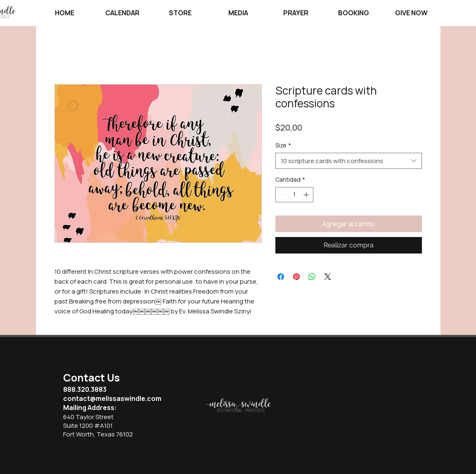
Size (283, 145)
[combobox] (349, 161)
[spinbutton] (294, 195)
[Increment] (307, 195)
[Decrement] (282, 195)
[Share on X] (328, 277)
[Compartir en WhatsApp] (312, 277)
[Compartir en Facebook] (281, 277)
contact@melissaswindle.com (112, 398)
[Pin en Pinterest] (296, 277)
